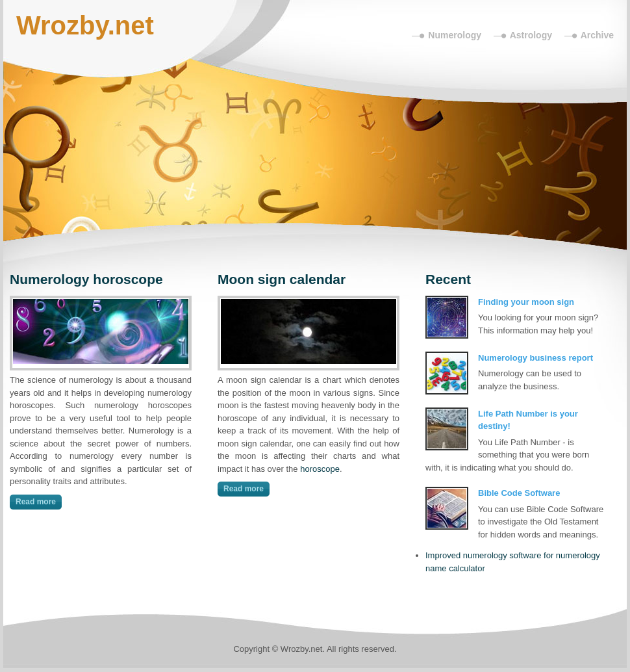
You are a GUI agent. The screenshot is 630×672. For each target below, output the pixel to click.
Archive (597, 35)
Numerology (455, 35)
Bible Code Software (519, 493)
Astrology (531, 35)
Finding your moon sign (526, 302)
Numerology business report (535, 358)
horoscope (320, 469)
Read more (36, 502)
